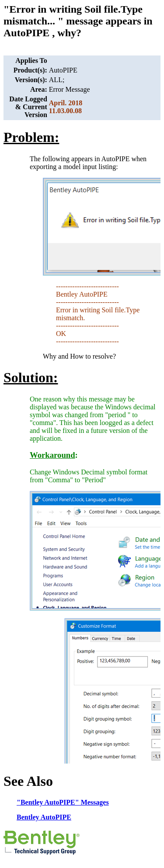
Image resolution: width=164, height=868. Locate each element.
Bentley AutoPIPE (44, 817)
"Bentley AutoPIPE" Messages (63, 802)
